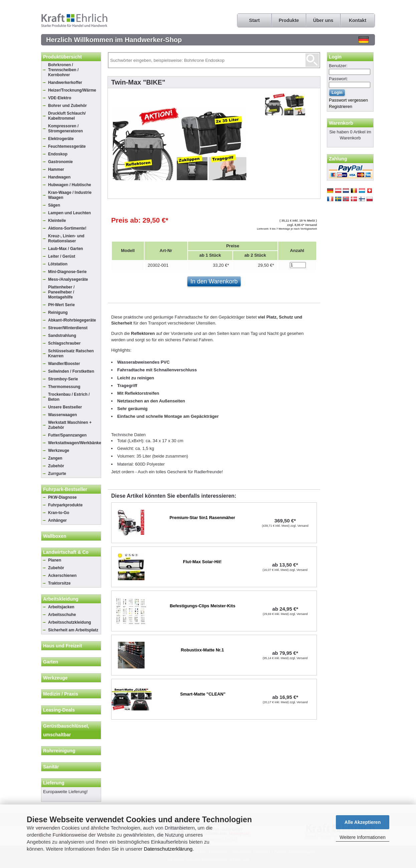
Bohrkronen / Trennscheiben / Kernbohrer (63, 70)
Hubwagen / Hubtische (70, 185)
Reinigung (58, 313)
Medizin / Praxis (61, 694)
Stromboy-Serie (63, 379)
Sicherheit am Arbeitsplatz (73, 630)
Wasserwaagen (62, 415)
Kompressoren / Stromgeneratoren (65, 129)
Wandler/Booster (64, 364)
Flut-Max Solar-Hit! (202, 562)
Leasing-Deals (59, 710)
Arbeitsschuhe (62, 615)
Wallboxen (55, 536)
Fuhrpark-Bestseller (65, 489)
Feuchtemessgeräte (67, 146)
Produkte (289, 20)
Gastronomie (60, 162)
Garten (51, 662)
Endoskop (58, 154)
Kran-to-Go (59, 513)
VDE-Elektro (60, 98)
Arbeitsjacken (61, 607)
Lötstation (58, 264)
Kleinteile (57, 221)
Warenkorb (341, 123)
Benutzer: (338, 66)
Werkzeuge (59, 451)
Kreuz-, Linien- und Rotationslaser (66, 238)
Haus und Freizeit (63, 646)
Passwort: (338, 79)
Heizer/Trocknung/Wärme (72, 90)
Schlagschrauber (64, 343)
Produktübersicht (62, 57)
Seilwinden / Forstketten (71, 371)
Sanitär (51, 767)
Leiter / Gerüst (62, 256)
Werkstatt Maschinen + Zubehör (70, 425)
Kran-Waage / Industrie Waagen (70, 195)
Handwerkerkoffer (65, 83)
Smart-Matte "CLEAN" (203, 694)
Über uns (323, 20)
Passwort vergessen (348, 100)
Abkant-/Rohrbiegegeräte (72, 320)
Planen (55, 560)
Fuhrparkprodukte (65, 505)
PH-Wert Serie (61, 305)
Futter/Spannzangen (67, 435)
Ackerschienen (62, 576)
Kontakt (358, 20)
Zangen (55, 458)
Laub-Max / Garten (66, 249)
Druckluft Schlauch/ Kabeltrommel (67, 116)
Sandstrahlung (62, 336)
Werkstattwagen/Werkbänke (74, 443)
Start (254, 20)
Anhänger (57, 520)
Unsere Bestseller (65, 407)
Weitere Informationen (362, 837)
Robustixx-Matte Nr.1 (202, 650)
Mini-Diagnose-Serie (67, 272)
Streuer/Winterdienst (68, 328)
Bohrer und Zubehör (67, 106)
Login (335, 57)
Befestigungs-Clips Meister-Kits (202, 606)
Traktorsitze (59, 583)
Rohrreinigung (59, 751)
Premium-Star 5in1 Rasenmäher (202, 518)
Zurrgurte (57, 474)
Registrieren (341, 106)
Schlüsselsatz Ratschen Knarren (71, 353)
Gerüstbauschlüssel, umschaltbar (66, 730)
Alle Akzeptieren (363, 822)
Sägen (54, 205)
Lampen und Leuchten (69, 213)
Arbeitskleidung (61, 599)
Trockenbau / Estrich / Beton (69, 397)
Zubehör (56, 466)
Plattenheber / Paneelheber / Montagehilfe (61, 292)
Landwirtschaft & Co (66, 552)
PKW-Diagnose (62, 497)
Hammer (56, 169)
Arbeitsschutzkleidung (70, 622)
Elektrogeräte (61, 139)
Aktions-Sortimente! (67, 228)
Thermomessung (64, 387)
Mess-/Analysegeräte (68, 279)
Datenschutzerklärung (168, 849)
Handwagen (59, 177)
